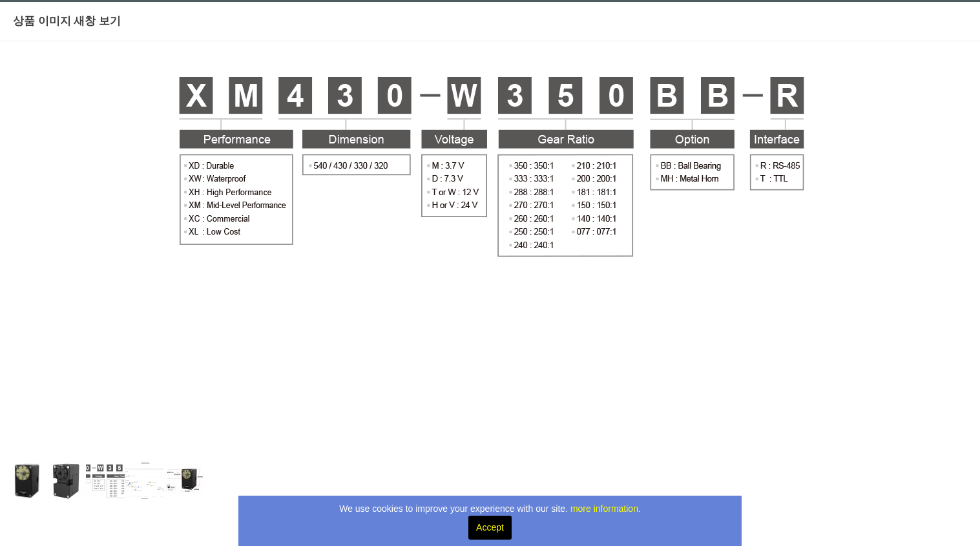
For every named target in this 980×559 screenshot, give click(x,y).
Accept (490, 527)
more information (604, 509)
